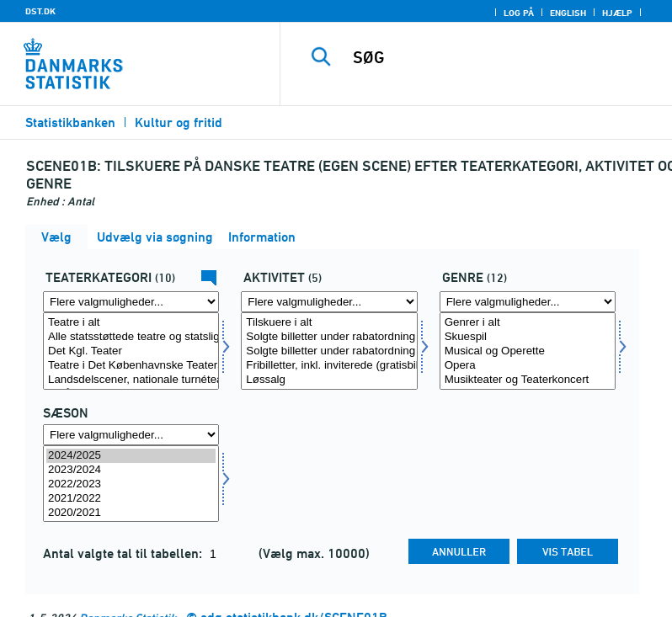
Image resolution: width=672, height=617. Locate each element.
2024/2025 (131, 456)
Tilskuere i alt (329, 323)
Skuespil (528, 337)
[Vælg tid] (131, 484)
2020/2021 (131, 513)
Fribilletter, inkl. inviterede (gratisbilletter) (329, 366)
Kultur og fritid (179, 122)
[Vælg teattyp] (131, 351)
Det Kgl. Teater (131, 351)
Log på (519, 13)
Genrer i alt (528, 323)
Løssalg (329, 380)
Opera (528, 366)
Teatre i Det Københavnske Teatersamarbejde (131, 366)
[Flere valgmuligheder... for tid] (131, 435)
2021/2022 (131, 499)
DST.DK (40, 11)
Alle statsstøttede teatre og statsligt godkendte (131, 337)
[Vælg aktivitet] (329, 351)
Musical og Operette (528, 351)
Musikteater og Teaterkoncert (528, 380)
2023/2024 (131, 470)
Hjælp (617, 13)
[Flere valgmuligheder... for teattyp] (131, 302)
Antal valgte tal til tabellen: (124, 553)
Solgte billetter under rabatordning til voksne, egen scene (329, 337)
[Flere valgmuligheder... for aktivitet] (329, 302)
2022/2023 (131, 484)
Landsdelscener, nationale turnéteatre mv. (131, 380)
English (568, 13)
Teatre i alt (131, 323)
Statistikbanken (70, 122)
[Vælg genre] (528, 351)
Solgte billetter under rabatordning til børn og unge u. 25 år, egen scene (329, 351)
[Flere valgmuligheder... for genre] (528, 302)
